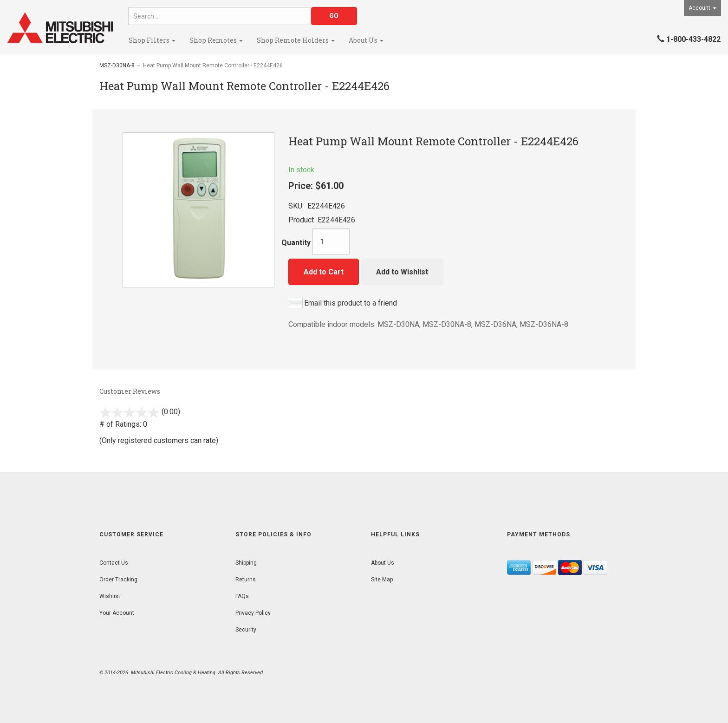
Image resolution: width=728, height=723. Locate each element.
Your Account (117, 613)
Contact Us (114, 563)
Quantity (296, 243)
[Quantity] (331, 242)
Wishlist (110, 596)
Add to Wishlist (402, 272)
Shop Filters (152, 40)
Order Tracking (118, 580)
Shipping (246, 563)
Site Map (382, 580)
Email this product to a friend (351, 303)
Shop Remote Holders (296, 40)
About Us (366, 40)
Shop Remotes (216, 40)
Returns (246, 580)
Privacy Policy (253, 613)
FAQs (242, 596)
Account (702, 8)
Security (246, 630)
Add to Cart (324, 272)
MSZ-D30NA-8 (117, 65)
